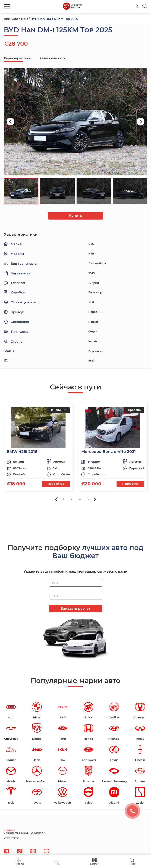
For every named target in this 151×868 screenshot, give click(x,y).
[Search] (145, 7)
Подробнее (56, 484)
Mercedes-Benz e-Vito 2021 (109, 452)
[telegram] (6, 851)
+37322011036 (11, 838)
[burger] (7, 7)
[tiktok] (20, 851)
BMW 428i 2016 (22, 452)
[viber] (33, 851)
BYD (24, 19)
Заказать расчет (75, 609)
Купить (76, 216)
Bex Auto (11, 19)
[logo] (72, 7)
